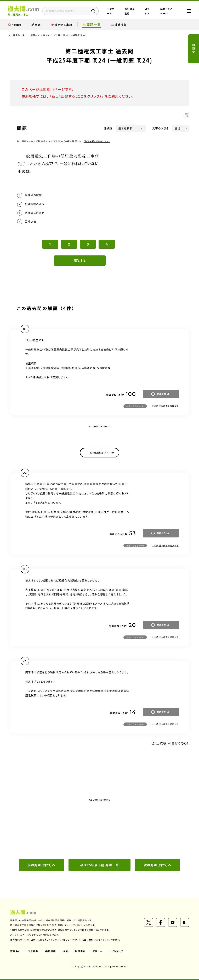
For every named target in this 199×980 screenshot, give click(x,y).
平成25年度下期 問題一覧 (99, 865)
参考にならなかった (135, 406)
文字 (161, 128)
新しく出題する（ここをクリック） (77, 96)
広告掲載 (33, 951)
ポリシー (98, 951)
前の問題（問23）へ (42, 865)
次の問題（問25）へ (158, 865)
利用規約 (80, 951)
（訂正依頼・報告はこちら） (97, 141)
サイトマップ (116, 951)
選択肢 (108, 128)
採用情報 (51, 951)
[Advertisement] (100, 828)
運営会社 (16, 951)
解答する (80, 261)
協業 (66, 951)
